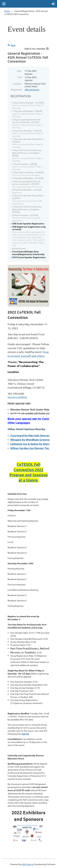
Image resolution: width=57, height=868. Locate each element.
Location (17, 84)
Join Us (25, 734)
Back (13, 45)
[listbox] (37, 49)
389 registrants (32, 89)
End (20, 77)
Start (19, 71)
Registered (16, 89)
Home (7, 11)
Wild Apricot (28, 864)
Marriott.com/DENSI (17, 397)
